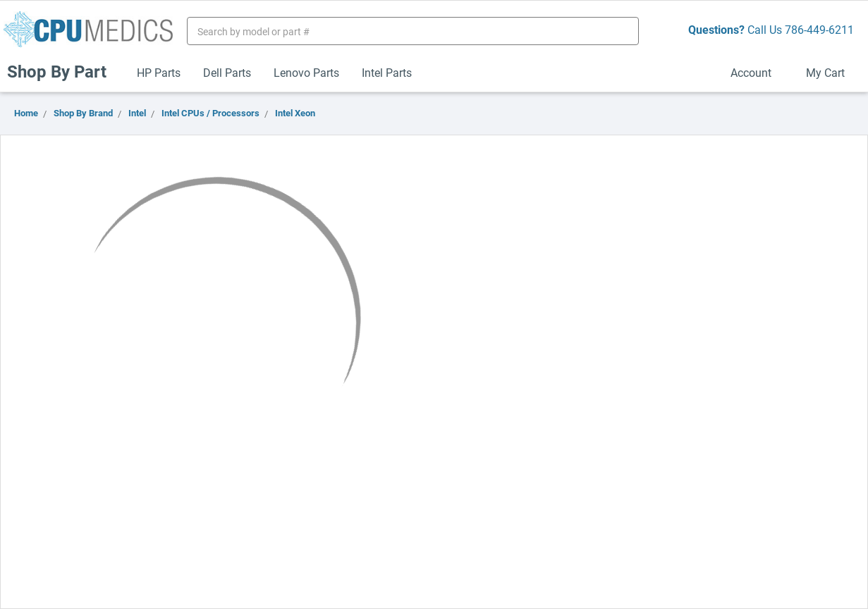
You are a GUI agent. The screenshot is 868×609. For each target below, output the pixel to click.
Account (757, 72)
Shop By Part (63, 71)
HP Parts (159, 72)
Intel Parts (387, 72)
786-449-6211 (819, 29)
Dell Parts (227, 72)
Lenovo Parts (306, 72)
